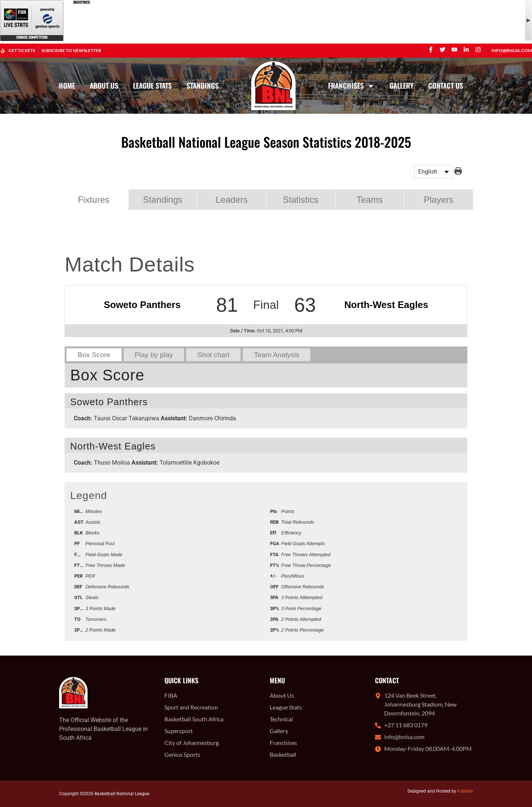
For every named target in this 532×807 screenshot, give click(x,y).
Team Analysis (277, 355)
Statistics (301, 200)
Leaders (232, 200)
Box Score (94, 355)
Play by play (154, 355)
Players (439, 200)
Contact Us (446, 86)
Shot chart (213, 355)
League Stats (152, 86)
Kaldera (465, 791)
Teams (370, 200)
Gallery (401, 86)
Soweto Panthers (142, 305)
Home (67, 86)
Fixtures (94, 200)
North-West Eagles (386, 305)
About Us (104, 86)
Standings (203, 86)
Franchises (351, 86)
